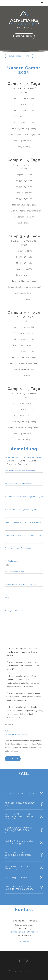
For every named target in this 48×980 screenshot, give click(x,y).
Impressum (24, 942)
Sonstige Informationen (24, 627)
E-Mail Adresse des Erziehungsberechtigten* (24, 539)
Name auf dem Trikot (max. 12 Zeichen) (24, 588)
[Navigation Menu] (42, 3)
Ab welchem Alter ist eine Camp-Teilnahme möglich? (24, 888)
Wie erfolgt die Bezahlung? (24, 878)
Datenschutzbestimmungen (16, 734)
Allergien (24, 601)
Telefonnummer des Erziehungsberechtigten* (24, 526)
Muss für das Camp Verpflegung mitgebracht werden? (24, 855)
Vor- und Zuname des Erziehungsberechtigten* (24, 500)
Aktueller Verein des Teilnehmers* (24, 487)
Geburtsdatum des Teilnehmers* (24, 552)
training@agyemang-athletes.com (24, 932)
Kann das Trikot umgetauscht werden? (24, 804)
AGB (7, 731)
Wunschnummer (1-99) (24, 575)
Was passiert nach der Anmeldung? (24, 867)
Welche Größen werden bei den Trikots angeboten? (24, 842)
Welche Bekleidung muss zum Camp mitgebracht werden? (24, 830)
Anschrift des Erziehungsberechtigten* (24, 513)
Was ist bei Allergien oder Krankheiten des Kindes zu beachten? (24, 816)
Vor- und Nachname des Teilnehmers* (24, 474)
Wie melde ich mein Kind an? (24, 794)
